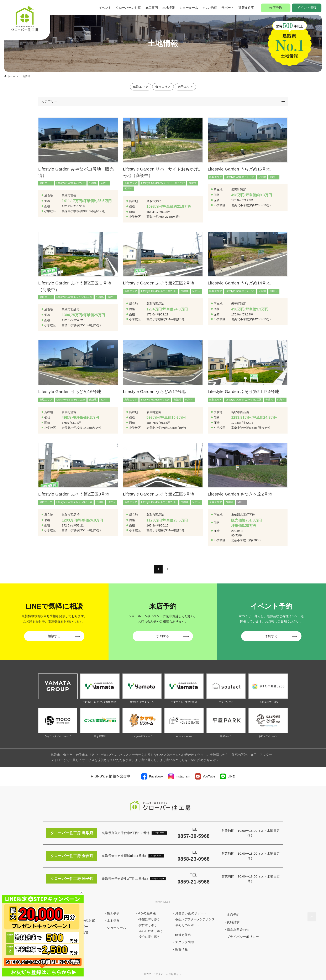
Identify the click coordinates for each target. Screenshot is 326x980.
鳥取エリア (141, 87)
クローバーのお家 (128, 8)
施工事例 (152, 8)
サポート (228, 8)
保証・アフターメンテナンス (195, 919)
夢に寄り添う (148, 925)
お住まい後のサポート (191, 913)
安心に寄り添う (150, 937)
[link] (152, 776)
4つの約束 (210, 8)
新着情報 (182, 949)
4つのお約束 (147, 913)
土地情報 (169, 8)
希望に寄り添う (150, 919)
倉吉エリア (163, 87)
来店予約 (276, 8)
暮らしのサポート (188, 925)
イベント (105, 8)
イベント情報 (307, 8)
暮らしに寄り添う (151, 931)
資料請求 (233, 922)
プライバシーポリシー (243, 937)
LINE (231, 776)
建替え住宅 (246, 8)
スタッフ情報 (185, 942)
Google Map (159, 833)
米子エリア (185, 87)
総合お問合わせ (238, 929)
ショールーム (189, 8)
